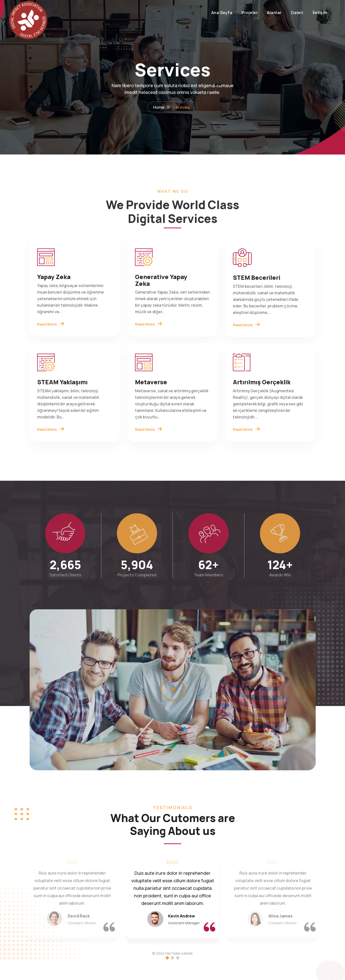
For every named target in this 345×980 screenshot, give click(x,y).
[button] (173, 711)
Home (159, 108)
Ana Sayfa (197, 13)
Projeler (225, 13)
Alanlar (249, 13)
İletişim (295, 13)
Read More (52, 331)
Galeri (272, 13)
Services (181, 108)
